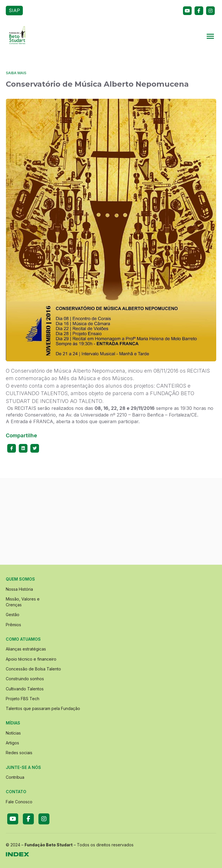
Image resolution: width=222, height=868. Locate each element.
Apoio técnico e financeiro (31, 659)
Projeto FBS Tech (23, 699)
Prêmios (13, 625)
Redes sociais (19, 753)
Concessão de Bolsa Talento (33, 669)
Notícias (13, 733)
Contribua (15, 777)
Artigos (12, 743)
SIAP (14, 10)
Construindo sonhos (25, 679)
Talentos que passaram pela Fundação (43, 708)
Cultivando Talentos (25, 689)
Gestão (13, 615)
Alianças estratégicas (26, 649)
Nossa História (19, 589)
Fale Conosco (19, 802)
